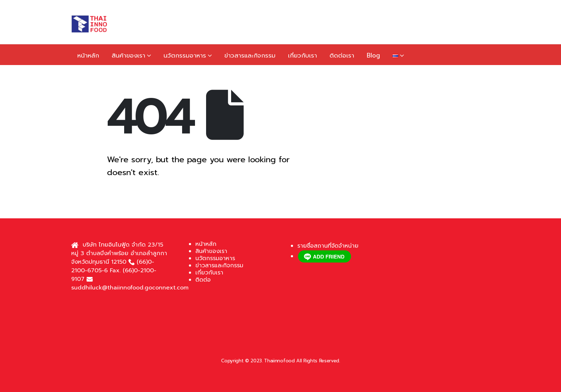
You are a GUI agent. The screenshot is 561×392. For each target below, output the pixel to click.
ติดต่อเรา (342, 55)
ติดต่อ (203, 280)
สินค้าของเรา (128, 55)
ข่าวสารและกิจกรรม (250, 55)
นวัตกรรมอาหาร (185, 55)
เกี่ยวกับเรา (303, 55)
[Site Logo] (89, 24)
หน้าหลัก (88, 55)
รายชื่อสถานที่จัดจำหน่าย (328, 246)
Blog (373, 55)
